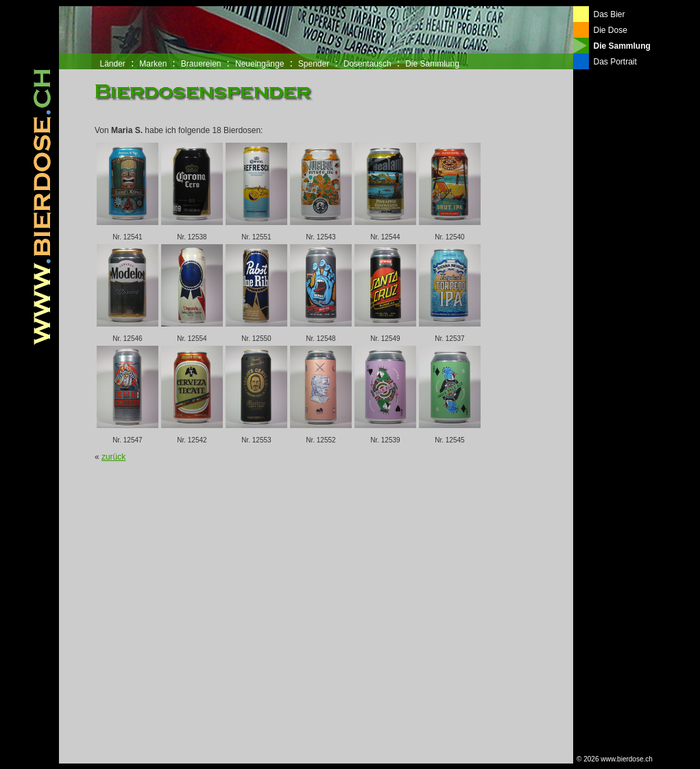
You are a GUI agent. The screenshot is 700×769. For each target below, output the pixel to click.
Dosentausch (367, 64)
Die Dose (611, 30)
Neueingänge (260, 64)
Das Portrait (615, 62)
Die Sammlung (432, 64)
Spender (314, 64)
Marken (153, 64)
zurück (113, 457)
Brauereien (201, 64)
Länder (113, 64)
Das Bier (610, 14)
